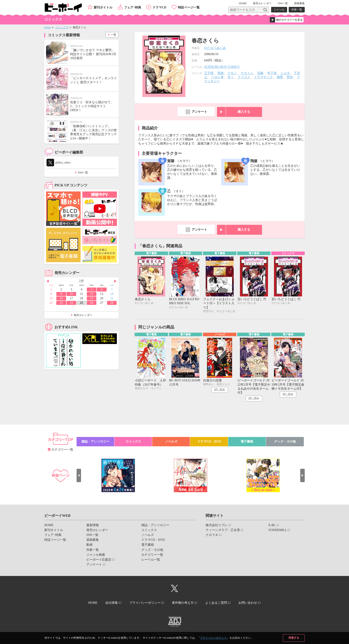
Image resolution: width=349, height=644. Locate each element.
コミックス (62, 27)
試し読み (220, 390)
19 (91, 298)
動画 (89, 545)
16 (61, 298)
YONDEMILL (277, 530)
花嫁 (260, 73)
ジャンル (279, 10)
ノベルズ (171, 442)
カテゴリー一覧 (62, 450)
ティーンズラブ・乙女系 (223, 530)
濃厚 (280, 77)
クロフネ (212, 535)
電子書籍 (247, 442)
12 (91, 294)
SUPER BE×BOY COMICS (222, 67)
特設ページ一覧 (189, 7)
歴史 (290, 77)
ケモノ (232, 73)
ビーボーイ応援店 (99, 560)
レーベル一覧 (151, 560)
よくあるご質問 (216, 603)
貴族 (221, 73)
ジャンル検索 (96, 555)
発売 (262, 3)
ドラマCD (159, 7)
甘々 (231, 77)
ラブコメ (244, 77)
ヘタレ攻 (217, 77)
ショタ (285, 73)
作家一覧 (297, 10)
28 (112, 303)
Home (48, 27)
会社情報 (112, 603)
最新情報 (93, 525)
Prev (48, 281)
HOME (243, 3)
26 (91, 303)
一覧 (114, 35)
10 (71, 294)
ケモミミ (247, 73)
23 (61, 303)
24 (71, 303)
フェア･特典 (133, 7)
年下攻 (272, 73)
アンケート (199, 112)
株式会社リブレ (217, 525)
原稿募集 (299, 3)
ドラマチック (263, 77)
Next (115, 281)
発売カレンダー (83, 315)
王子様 (209, 73)
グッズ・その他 (285, 442)
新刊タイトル (103, 7)
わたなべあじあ (215, 48)
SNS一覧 (283, 3)
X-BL (272, 525)
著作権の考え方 (183, 603)
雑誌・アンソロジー (95, 442)
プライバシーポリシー (213, 638)
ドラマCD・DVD (209, 442)
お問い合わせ (248, 603)
